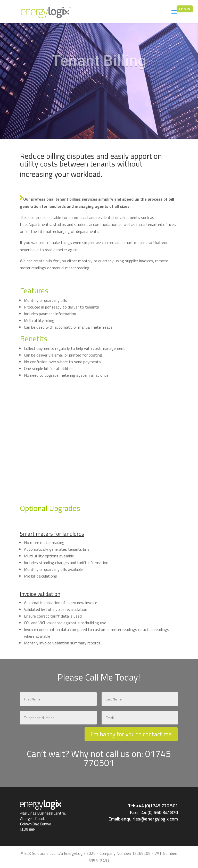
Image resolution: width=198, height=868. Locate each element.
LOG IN (185, 9)
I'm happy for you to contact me (131, 734)
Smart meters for (41, 534)
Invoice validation (40, 594)
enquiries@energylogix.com (150, 819)
